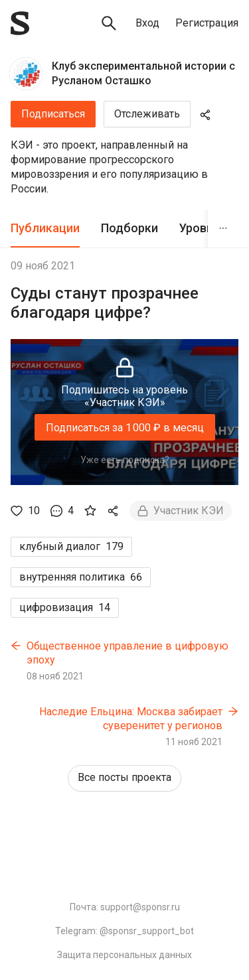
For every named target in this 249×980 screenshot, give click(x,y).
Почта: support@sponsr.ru (125, 907)
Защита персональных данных (124, 955)
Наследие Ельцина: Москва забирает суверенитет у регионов (131, 719)
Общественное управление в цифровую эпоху (127, 653)
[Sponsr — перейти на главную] (20, 23)
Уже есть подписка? (125, 460)
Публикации (45, 228)
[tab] (45, 229)
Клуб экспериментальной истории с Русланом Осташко (143, 73)
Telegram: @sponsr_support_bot (124, 931)
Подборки (129, 228)
